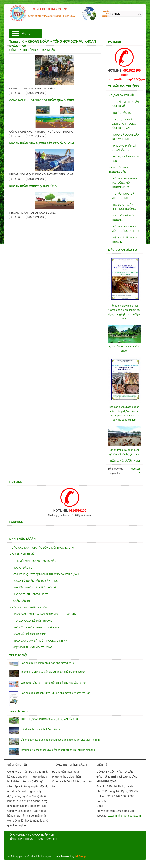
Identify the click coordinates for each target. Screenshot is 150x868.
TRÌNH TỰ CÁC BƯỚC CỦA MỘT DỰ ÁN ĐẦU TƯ (49, 719)
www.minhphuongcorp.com (124, 816)
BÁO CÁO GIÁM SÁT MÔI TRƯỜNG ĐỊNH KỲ (125, 229)
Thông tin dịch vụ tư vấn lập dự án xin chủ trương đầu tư (53, 672)
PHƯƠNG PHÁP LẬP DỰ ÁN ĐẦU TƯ (124, 148)
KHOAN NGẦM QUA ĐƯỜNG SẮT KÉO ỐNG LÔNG (42, 143)
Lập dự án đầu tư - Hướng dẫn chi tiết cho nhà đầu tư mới (53, 683)
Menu (26, 34)
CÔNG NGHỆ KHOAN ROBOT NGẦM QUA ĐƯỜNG (42, 100)
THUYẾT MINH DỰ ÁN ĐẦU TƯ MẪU (125, 104)
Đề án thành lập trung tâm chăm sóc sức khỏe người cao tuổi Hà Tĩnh (60, 740)
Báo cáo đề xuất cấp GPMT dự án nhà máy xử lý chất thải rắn (55, 693)
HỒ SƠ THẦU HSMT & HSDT (125, 159)
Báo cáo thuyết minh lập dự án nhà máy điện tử (47, 663)
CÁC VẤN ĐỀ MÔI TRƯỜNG (123, 218)
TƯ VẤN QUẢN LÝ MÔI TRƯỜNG (123, 196)
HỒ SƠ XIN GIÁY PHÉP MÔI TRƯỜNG (124, 207)
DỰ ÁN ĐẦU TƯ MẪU (122, 95)
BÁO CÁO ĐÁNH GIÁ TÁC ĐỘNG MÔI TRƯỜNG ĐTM (125, 183)
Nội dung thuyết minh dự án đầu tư (40, 729)
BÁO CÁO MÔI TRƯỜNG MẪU (118, 170)
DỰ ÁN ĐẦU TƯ (121, 113)
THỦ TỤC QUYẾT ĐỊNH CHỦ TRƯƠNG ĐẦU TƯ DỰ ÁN (124, 124)
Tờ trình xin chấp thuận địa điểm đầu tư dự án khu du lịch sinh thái (58, 750)
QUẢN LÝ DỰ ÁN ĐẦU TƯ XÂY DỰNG (125, 137)
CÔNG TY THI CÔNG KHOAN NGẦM (32, 50)
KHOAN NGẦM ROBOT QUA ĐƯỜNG (33, 186)
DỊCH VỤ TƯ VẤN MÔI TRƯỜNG (125, 240)
